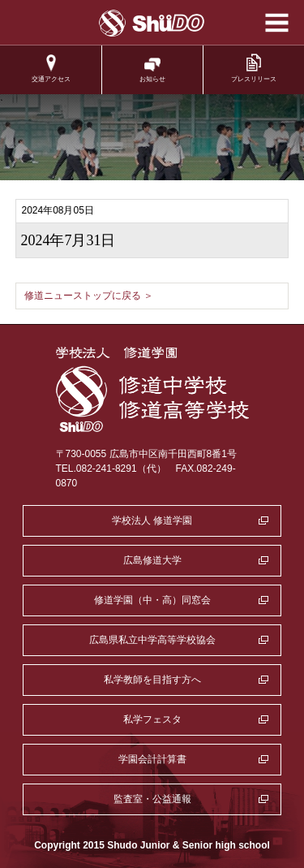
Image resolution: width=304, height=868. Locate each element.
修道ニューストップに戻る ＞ (89, 296)
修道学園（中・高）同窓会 (152, 600)
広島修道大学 (152, 560)
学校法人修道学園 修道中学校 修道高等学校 (152, 23)
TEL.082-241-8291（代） (111, 469)
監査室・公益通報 (152, 799)
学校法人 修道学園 (152, 520)
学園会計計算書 (152, 759)
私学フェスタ (152, 719)
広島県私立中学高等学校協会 (152, 640)
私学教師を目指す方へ (152, 680)
